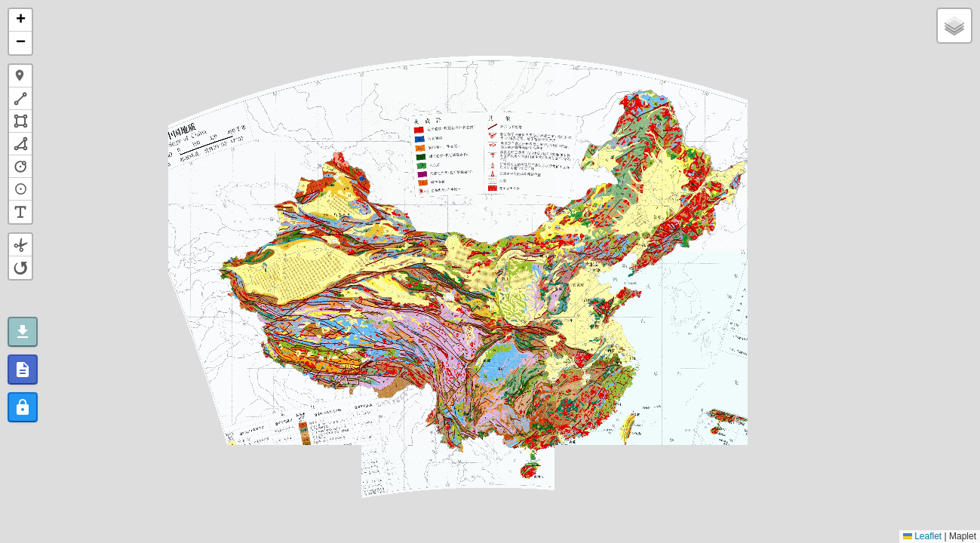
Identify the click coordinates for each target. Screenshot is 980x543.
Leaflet (922, 536)
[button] (20, 20)
